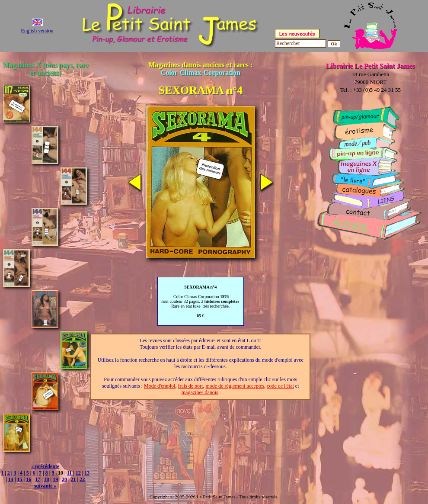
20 (64, 479)
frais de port (190, 386)
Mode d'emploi (160, 386)
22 (82, 479)
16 (29, 479)
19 (55, 479)
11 (69, 473)
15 (20, 479)
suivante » (45, 486)
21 (73, 479)
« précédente (45, 466)
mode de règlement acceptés (235, 386)
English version (37, 31)
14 (11, 479)
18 (47, 479)
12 (78, 473)
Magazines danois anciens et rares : (200, 69)
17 (38, 479)
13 (87, 473)
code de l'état (280, 386)
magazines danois (200, 392)
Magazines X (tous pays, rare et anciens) (45, 69)
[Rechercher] (300, 43)
